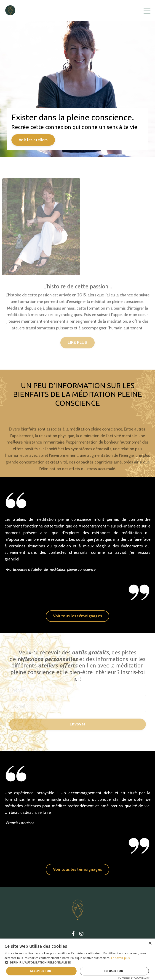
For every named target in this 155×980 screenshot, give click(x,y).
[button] (77, 962)
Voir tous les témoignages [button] (77, 616)
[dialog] (77, 959)
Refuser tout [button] (114, 971)
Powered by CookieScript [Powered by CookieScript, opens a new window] (135, 978)
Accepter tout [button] (41, 971)
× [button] (150, 943)
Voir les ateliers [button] (33, 140)
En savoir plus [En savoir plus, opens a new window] (120, 958)
